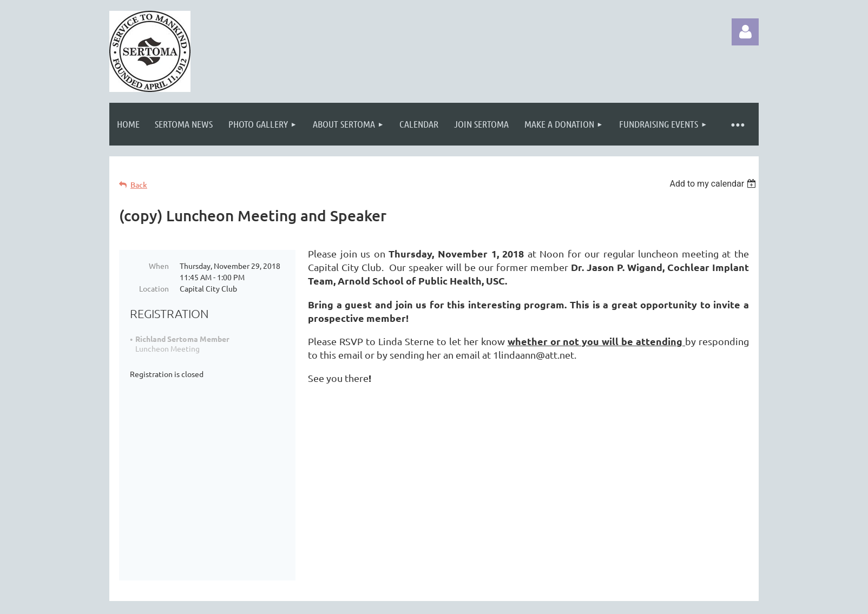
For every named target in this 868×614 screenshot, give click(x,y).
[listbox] (714, 184)
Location (154, 288)
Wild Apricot (630, 600)
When (159, 266)
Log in (745, 32)
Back (139, 185)
